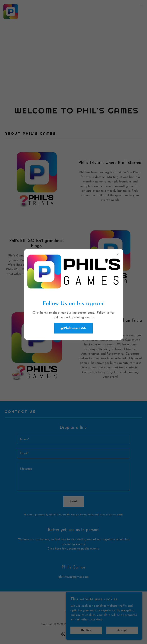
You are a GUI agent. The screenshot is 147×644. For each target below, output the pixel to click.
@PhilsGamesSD (73, 328)
